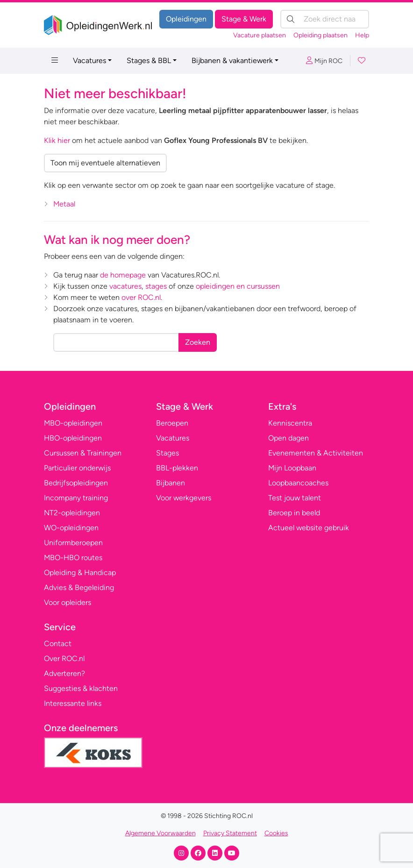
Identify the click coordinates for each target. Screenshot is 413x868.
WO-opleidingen (71, 528)
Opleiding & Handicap (80, 573)
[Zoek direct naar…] (325, 19)
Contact (58, 644)
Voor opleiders (68, 602)
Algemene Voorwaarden (160, 833)
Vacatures (89, 60)
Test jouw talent (295, 498)
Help (362, 35)
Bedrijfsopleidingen (76, 483)
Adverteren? (64, 673)
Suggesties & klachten (81, 688)
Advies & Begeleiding (79, 587)
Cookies (276, 833)
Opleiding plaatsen (320, 35)
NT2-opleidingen (72, 513)
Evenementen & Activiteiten (316, 453)
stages (156, 286)
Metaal (64, 204)
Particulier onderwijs (77, 468)
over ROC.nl (141, 297)
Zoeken (198, 342)
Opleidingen (186, 19)
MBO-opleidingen (73, 423)
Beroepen (172, 423)
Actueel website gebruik (309, 528)
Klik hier (57, 140)
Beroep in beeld (294, 513)
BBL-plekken (177, 468)
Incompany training (76, 498)
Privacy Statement (230, 833)
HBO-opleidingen (73, 438)
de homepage (123, 275)
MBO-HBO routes (73, 558)
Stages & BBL (149, 60)
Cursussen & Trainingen (83, 453)
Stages (167, 453)
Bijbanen (171, 483)
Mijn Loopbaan (292, 468)
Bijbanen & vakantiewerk (232, 60)
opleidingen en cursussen (238, 286)
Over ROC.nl (64, 658)
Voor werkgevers (184, 498)
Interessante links (73, 703)
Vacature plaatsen (260, 35)
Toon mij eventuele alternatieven (105, 163)
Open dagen (288, 438)
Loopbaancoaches (298, 483)
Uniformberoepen (73, 543)
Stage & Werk (244, 19)
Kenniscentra (290, 423)
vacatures (125, 286)
